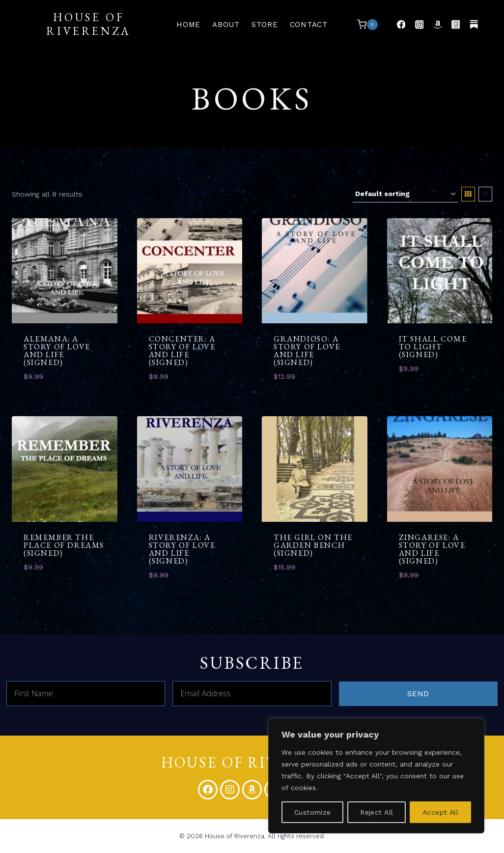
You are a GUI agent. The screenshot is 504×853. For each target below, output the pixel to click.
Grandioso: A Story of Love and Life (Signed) (307, 351)
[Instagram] (419, 24)
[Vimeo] (474, 24)
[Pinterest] (437, 24)
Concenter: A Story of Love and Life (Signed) (182, 351)
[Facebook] (401, 24)
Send (418, 694)
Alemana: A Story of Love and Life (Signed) (57, 351)
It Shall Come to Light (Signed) (433, 347)
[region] (376, 776)
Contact (309, 25)
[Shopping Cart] (367, 25)
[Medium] (456, 24)
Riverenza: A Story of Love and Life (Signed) (182, 549)
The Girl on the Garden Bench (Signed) (313, 545)
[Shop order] (405, 195)
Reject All (377, 812)
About (226, 25)
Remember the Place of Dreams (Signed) (64, 545)
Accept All (440, 812)
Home (188, 25)
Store (265, 25)
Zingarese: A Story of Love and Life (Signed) (432, 549)
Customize (313, 812)
